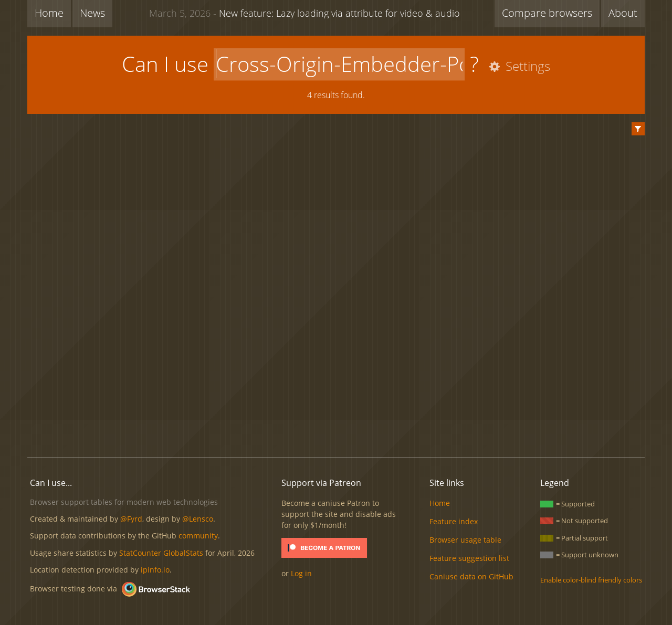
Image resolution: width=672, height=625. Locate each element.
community (198, 536)
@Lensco (198, 519)
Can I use (165, 64)
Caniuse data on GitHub (471, 576)
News (92, 13)
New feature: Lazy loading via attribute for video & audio (304, 13)
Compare (547, 13)
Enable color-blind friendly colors (591, 580)
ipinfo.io (155, 570)
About (623, 13)
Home (49, 13)
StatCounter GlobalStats (161, 553)
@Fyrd (131, 519)
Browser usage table (465, 540)
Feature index (454, 521)
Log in (301, 573)
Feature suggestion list (469, 558)
